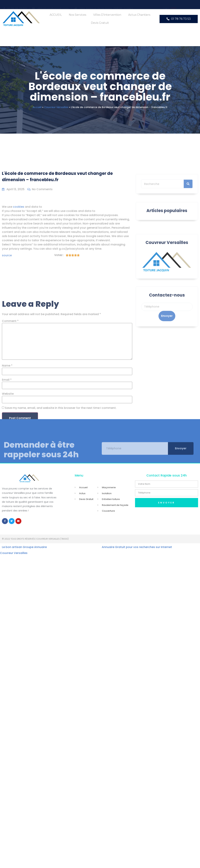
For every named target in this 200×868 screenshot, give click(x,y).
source (7, 294)
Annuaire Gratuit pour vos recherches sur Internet (137, 547)
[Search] (188, 198)
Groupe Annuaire (35, 547)
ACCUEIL (56, 15)
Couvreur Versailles (56, 107)
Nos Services (77, 15)
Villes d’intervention (107, 15)
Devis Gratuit (100, 23)
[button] (179, 19)
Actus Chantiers (139, 15)
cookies (19, 246)
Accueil (37, 107)
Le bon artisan (12, 547)
